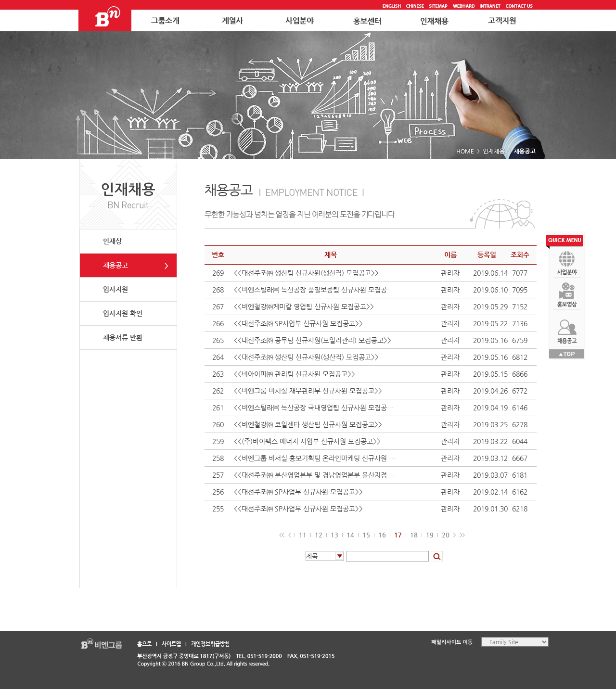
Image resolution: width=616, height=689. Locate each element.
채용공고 (115, 265)
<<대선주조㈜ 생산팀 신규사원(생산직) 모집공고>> (306, 273)
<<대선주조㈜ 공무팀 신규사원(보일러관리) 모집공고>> (313, 340)
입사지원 (115, 289)
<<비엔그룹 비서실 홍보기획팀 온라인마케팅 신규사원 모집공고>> (316, 458)
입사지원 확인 (123, 313)
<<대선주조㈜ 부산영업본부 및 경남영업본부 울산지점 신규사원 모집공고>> (316, 475)
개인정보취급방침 (210, 644)
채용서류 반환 (123, 337)
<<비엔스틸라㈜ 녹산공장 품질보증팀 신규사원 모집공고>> (316, 290)
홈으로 (144, 644)
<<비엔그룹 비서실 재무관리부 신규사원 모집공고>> (308, 391)
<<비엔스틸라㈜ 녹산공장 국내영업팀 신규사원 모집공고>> (316, 408)
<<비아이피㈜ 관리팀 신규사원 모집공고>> (295, 374)
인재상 (112, 241)
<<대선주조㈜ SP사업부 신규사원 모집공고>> (298, 323)
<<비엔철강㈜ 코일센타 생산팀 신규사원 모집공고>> (308, 424)
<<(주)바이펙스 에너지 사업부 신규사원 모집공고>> (307, 441)
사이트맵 (171, 644)
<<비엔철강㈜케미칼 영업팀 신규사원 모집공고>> (304, 306)
